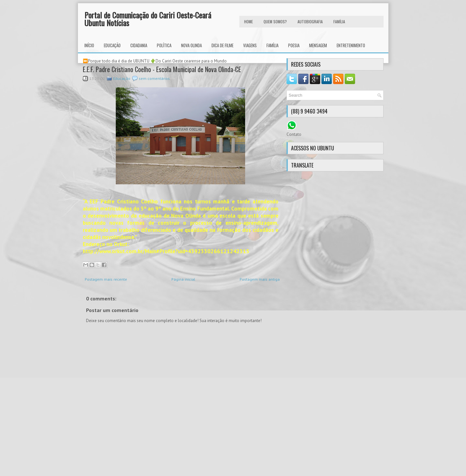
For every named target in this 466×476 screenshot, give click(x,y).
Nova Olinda (191, 45)
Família (272, 45)
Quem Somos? (275, 22)
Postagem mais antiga (260, 279)
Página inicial (183, 279)
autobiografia (310, 22)
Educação (112, 45)
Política (164, 45)
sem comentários (154, 78)
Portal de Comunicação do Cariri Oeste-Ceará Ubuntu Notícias (148, 19)
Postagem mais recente (106, 279)
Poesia (294, 45)
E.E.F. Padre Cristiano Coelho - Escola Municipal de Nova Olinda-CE (162, 69)
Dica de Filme (222, 45)
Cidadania (139, 45)
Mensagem (318, 45)
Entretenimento (351, 45)
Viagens (250, 45)
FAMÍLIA (339, 22)
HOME (249, 22)
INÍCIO (89, 45)
